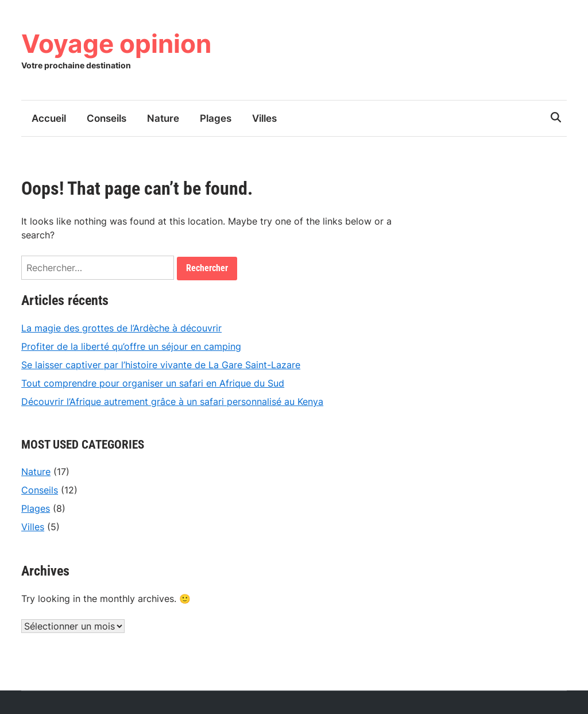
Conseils (107, 118)
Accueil (49, 118)
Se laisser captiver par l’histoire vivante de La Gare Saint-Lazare (161, 365)
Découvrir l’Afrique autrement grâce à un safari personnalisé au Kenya (172, 402)
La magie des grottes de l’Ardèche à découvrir (121, 328)
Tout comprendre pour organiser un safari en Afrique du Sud (153, 383)
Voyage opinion (116, 44)
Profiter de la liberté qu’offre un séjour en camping (131, 346)
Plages (216, 118)
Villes (264, 118)
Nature (163, 118)
